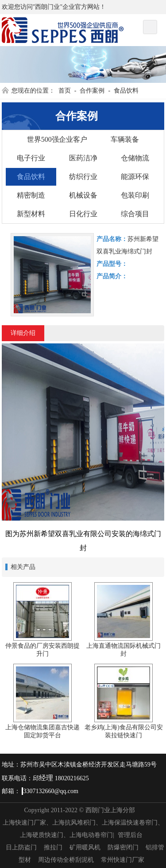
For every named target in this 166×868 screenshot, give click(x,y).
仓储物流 (135, 158)
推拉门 (53, 847)
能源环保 (135, 177)
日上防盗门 (21, 847)
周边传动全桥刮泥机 (66, 860)
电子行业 (31, 158)
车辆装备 (125, 139)
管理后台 (130, 835)
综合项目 (135, 214)
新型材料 (31, 214)
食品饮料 (126, 91)
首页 (65, 91)
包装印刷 (135, 195)
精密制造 (31, 195)
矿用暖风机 (85, 847)
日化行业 (83, 214)
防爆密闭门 (123, 847)
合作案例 (92, 91)
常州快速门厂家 (123, 860)
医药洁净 (83, 158)
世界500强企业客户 (57, 139)
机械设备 (83, 195)
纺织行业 (83, 177)
